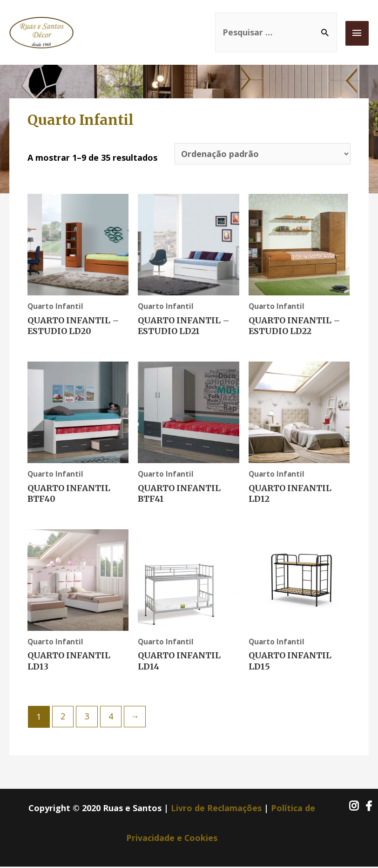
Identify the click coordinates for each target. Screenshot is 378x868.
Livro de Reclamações (216, 809)
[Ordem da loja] (262, 154)
